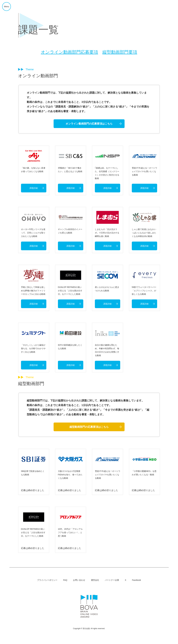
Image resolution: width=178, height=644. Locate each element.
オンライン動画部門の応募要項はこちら (89, 124)
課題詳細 (34, 188)
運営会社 (95, 580)
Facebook (136, 580)
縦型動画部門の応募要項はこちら (89, 427)
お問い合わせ (79, 580)
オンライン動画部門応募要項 (69, 52)
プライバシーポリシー (47, 580)
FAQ (65, 580)
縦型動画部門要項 (120, 52)
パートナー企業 (112, 580)
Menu (6, 7)
